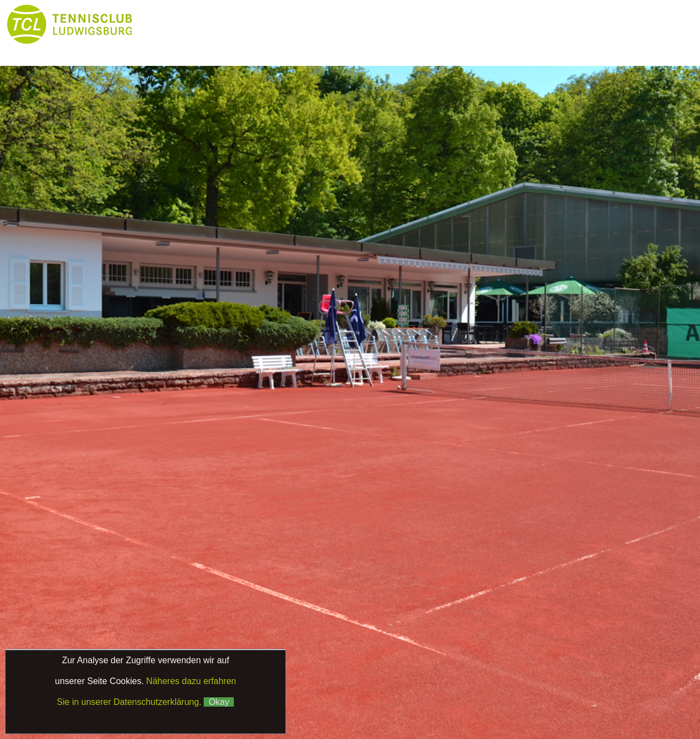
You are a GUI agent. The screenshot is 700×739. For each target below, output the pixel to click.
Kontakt (303, 46)
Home (170, 24)
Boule (545, 24)
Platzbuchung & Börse (457, 24)
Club (303, 24)
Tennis (369, 24)
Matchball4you (586, 692)
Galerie (237, 46)
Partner (170, 46)
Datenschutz (591, 680)
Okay (219, 702)
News (236, 24)
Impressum (533, 680)
